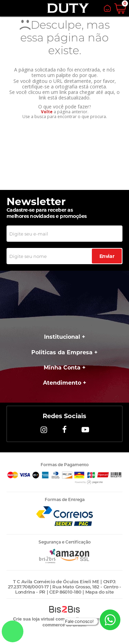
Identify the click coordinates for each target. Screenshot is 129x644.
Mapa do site (100, 592)
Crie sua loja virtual (34, 619)
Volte (47, 112)
